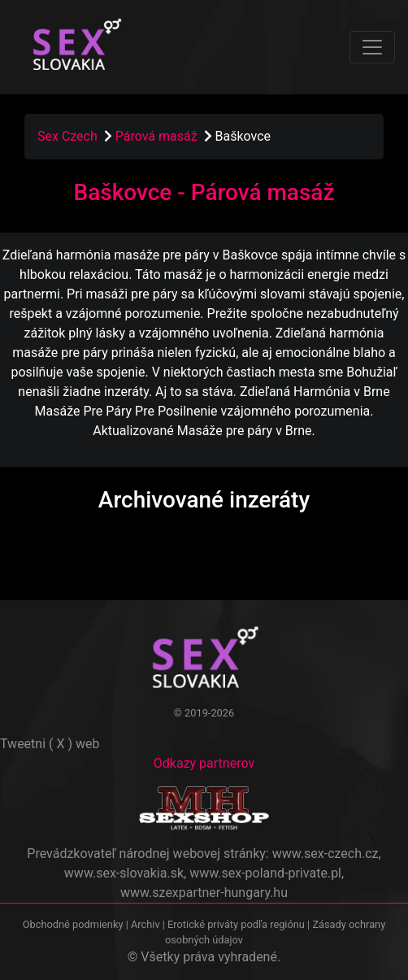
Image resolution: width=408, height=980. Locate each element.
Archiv (145, 924)
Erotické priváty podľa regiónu (236, 924)
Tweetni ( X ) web (50, 744)
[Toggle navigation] (372, 47)
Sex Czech (67, 136)
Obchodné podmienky (74, 924)
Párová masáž (158, 136)
